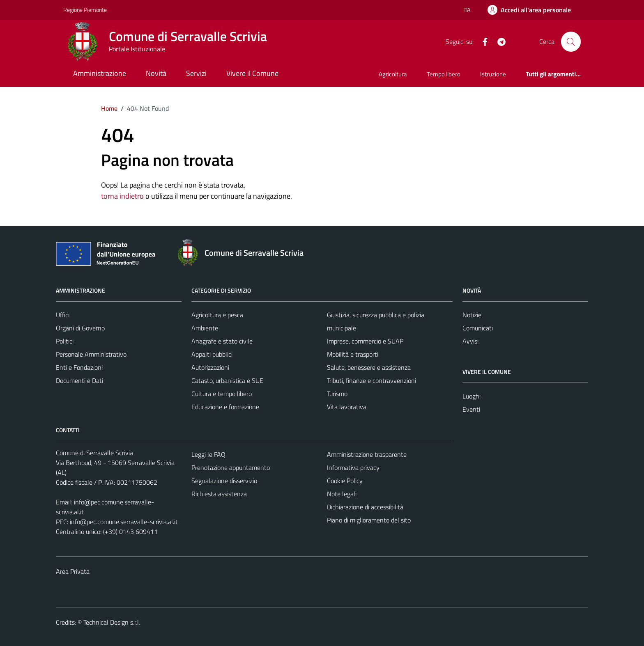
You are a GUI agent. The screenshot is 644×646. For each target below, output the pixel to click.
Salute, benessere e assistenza (369, 367)
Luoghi (471, 396)
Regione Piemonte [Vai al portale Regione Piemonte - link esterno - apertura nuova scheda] (85, 10)
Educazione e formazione (225, 407)
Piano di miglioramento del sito (369, 520)
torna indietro (122, 196)
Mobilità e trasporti (353, 354)
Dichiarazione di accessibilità (365, 507)
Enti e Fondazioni (79, 367)
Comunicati (478, 328)
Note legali (342, 494)
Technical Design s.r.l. (112, 622)
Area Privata (73, 571)
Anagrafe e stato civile (222, 341)
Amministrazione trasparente (367, 454)
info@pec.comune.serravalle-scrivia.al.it (124, 522)
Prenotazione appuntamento (231, 467)
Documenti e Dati (79, 380)
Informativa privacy (353, 467)
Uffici (63, 315)
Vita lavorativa (347, 407)
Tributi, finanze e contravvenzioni (371, 380)
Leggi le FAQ (208, 454)
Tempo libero (444, 74)
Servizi (196, 73)
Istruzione (493, 74)
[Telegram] (498, 41)
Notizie (472, 315)
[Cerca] (571, 41)
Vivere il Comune (252, 73)
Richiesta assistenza (219, 494)
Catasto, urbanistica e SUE (227, 380)
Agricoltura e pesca (217, 315)
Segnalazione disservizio (224, 481)
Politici (65, 341)
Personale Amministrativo (91, 354)
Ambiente (205, 328)
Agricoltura (393, 74)
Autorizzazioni (210, 367)
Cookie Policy (345, 481)
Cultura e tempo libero (222, 394)
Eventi (471, 409)
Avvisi (470, 341)
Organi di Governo (80, 328)
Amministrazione (100, 73)
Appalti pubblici (212, 354)
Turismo (337, 394)
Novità (156, 73)
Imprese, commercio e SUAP (365, 341)
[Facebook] (482, 41)
